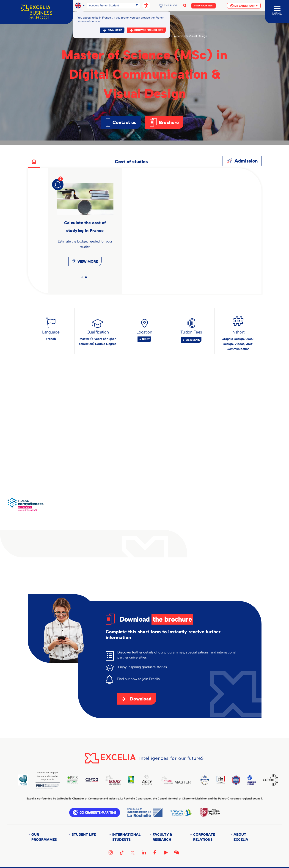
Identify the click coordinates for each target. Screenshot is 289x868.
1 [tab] (82, 277)
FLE (221, 780)
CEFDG (92, 780)
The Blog (171, 5)
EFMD (176, 780)
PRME (48, 786)
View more (88, 262)
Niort (146, 339)
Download (141, 699)
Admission (246, 161)
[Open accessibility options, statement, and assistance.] (146, 6)
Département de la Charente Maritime (181, 813)
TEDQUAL (205, 780)
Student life (84, 835)
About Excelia (241, 837)
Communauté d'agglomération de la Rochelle (145, 813)
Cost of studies (131, 162)
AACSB (131, 780)
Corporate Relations (204, 837)
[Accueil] (36, 12)
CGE (252, 780)
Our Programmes (44, 837)
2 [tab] (86, 277)
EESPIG (236, 780)
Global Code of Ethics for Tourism (23, 780)
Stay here (115, 30)
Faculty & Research (162, 837)
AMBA (147, 780)
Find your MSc (204, 6)
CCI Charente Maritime (95, 813)
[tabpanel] (85, 226)
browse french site (149, 30)
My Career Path (244, 6)
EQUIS (113, 780)
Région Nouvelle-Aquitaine (210, 813)
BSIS (73, 780)
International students (126, 837)
